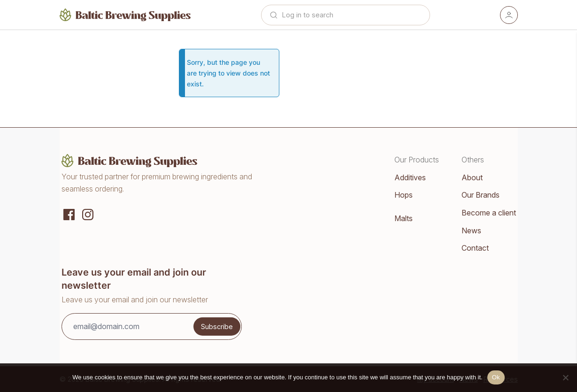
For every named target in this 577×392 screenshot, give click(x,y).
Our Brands (481, 195)
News (471, 231)
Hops (404, 195)
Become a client (489, 213)
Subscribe (217, 327)
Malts (404, 218)
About (472, 177)
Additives (410, 177)
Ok (496, 377)
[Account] (509, 15)
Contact (475, 248)
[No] (565, 377)
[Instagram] (88, 214)
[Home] (125, 15)
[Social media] (69, 214)
